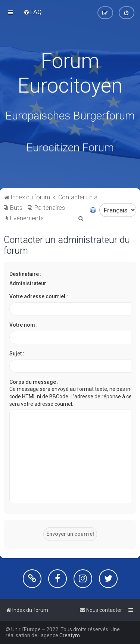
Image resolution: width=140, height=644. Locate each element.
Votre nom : (24, 325)
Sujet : (17, 353)
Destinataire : (25, 274)
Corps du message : (34, 382)
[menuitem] (33, 12)
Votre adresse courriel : (39, 296)
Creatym (70, 635)
